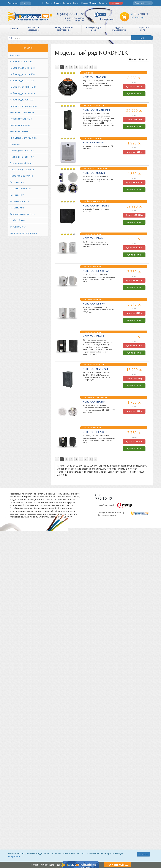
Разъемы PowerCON (20, 189)
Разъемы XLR (17, 208)
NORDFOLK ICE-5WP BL (96, 432)
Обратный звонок (142, 3)
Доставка (67, 3)
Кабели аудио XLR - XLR (22, 100)
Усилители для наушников (23, 233)
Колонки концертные (21, 119)
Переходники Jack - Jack (22, 150)
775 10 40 (71, 14)
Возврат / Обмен (89, 3)
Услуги (76, 3)
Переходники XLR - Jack (22, 163)
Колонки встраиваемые (22, 112)
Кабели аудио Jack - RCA (22, 74)
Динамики (15, 55)
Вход (103, 15)
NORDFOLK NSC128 (94, 173)
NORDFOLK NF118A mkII (96, 206)
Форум (49, 3)
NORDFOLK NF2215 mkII (96, 110)
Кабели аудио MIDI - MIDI (23, 87)
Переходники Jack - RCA (22, 157)
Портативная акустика (22, 176)
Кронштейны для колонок (23, 138)
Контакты (103, 3)
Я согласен (143, 854)
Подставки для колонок (22, 170)
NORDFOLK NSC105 (94, 402)
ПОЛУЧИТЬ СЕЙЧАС (118, 865)
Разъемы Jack (17, 182)
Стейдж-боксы (17, 220)
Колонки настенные (20, 125)
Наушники (15, 144)
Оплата (57, 3)
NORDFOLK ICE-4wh (94, 238)
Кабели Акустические (21, 61)
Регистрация (107, 19)
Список (143, 59)
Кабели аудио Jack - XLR (22, 81)
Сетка (133, 59)
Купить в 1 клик (134, 94)
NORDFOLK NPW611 (94, 142)
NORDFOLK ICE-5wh (94, 304)
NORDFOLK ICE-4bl (93, 336)
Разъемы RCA (17, 195)
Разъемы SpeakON (20, 201)
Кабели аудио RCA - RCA (22, 93)
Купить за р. (134, 87)
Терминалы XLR (18, 227)
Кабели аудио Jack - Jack (22, 68)
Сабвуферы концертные (22, 214)
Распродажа (116, 3)
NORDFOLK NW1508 (94, 77)
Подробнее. (14, 856)
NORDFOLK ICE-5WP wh (96, 271)
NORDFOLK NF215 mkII (95, 369)
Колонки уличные (19, 131)
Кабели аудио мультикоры (24, 106)
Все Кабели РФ (30, 16)
